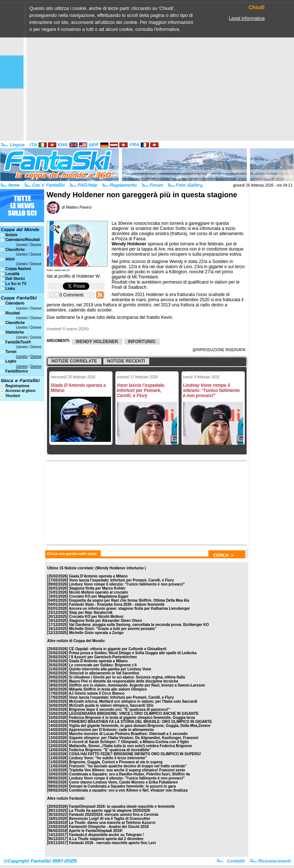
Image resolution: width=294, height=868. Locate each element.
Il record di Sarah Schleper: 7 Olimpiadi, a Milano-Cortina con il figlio (129, 742)
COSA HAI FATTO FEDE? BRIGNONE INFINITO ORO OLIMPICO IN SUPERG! (135, 754)
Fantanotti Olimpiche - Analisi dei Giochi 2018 (109, 827)
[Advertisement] (69, 72)
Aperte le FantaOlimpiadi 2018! (96, 831)
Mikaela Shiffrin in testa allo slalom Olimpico (108, 689)
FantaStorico (17, 371)
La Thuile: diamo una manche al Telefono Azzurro (112, 823)
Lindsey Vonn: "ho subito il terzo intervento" (108, 758)
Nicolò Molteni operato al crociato (99, 592)
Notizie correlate (74, 361)
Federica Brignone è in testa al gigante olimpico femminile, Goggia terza (132, 718)
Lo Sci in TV (16, 284)
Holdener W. (89, 276)
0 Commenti (71, 295)
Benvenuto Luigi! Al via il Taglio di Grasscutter (110, 819)
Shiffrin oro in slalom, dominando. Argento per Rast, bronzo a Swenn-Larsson (137, 685)
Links (10, 289)
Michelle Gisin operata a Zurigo (96, 633)
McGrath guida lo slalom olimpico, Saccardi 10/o (111, 705)
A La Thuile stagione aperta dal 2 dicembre (106, 839)
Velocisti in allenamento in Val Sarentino (104, 673)
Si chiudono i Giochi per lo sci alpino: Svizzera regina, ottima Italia (127, 677)
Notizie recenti (126, 361)
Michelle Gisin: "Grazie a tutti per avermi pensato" (113, 629)
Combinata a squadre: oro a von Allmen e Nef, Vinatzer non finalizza (128, 790)
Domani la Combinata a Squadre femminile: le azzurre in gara (123, 786)
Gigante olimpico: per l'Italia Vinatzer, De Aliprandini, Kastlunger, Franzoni (134, 738)
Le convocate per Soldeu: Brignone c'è (103, 665)
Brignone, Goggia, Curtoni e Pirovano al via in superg (116, 762)
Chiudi (257, 8)
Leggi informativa (247, 18)
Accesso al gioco (21, 391)
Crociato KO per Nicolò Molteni (96, 617)
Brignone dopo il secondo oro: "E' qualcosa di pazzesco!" (120, 709)
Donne (36, 245)
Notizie (12, 235)
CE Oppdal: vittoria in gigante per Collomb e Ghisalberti (118, 649)
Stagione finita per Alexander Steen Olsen (106, 621)
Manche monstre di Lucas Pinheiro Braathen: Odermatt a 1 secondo (128, 734)
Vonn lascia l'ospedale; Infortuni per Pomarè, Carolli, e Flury (122, 580)
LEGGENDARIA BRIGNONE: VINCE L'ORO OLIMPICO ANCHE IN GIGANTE (134, 714)
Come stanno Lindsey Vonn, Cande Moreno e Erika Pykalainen (124, 782)
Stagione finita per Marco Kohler (97, 588)
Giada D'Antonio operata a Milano (98, 576)
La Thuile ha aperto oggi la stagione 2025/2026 (110, 811)
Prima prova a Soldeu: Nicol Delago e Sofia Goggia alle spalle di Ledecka (133, 653)
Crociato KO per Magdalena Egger (99, 596)
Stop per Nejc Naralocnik (91, 613)
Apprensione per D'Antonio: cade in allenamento (111, 730)
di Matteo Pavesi (69, 207)
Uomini (22, 245)
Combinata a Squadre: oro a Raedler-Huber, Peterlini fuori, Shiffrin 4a (130, 774)
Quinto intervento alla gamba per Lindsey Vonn (110, 669)
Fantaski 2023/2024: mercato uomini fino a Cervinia (114, 815)
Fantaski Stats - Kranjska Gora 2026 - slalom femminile (117, 604)
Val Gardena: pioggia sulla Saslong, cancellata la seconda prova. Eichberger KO (139, 625)
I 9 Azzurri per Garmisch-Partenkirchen (103, 657)
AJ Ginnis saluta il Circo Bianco (96, 693)
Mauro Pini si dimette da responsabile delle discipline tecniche (124, 681)
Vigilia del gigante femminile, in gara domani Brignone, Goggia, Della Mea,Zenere (140, 726)
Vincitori (13, 396)
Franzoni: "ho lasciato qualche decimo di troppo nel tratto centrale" (128, 766)
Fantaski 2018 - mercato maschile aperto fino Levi (112, 843)
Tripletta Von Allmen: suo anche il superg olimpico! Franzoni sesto (127, 770)
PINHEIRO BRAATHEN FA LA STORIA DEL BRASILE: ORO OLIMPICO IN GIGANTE (141, 722)
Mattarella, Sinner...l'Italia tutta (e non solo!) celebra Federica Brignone (131, 746)
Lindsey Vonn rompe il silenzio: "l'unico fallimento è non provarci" (127, 584)
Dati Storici (15, 279)
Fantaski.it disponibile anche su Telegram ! (107, 835)
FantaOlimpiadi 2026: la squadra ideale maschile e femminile (122, 806)
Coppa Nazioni (18, 269)
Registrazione (18, 386)
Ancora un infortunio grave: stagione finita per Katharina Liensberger (129, 608)
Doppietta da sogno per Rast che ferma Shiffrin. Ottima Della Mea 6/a (129, 600)
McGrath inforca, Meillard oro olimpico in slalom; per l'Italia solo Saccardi (133, 701)
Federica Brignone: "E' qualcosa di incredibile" (110, 750)
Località (12, 274)
